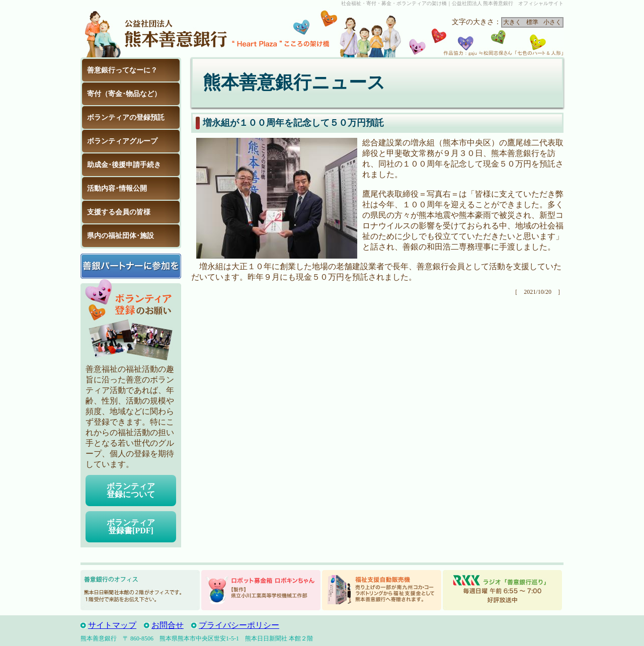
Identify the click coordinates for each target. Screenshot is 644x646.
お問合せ (168, 625)
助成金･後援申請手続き (124, 165)
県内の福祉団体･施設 (120, 236)
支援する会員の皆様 (119, 212)
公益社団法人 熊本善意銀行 (156, 32)
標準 (532, 22)
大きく (512, 22)
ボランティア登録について (131, 490)
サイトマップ (112, 625)
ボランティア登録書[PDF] (131, 527)
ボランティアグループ (122, 141)
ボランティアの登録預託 (126, 117)
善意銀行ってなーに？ (122, 70)
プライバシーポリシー (239, 625)
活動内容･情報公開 (117, 188)
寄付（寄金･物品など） (124, 94)
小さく (552, 22)
